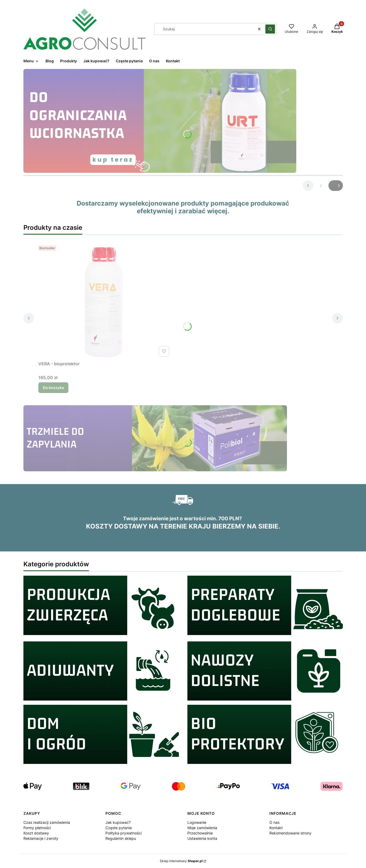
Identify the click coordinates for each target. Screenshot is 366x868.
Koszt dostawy (36, 833)
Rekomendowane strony (290, 833)
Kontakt (276, 828)
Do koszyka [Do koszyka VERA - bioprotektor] (53, 388)
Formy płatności (37, 828)
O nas (274, 822)
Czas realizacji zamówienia (47, 822)
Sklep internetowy (181, 861)
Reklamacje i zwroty (41, 838)
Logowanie (197, 822)
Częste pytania (119, 828)
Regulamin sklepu (121, 838)
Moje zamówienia (202, 828)
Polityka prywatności (124, 833)
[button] (270, 29)
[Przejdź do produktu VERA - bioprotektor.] (105, 301)
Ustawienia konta (202, 838)
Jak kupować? (118, 822)
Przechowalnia (200, 833)
